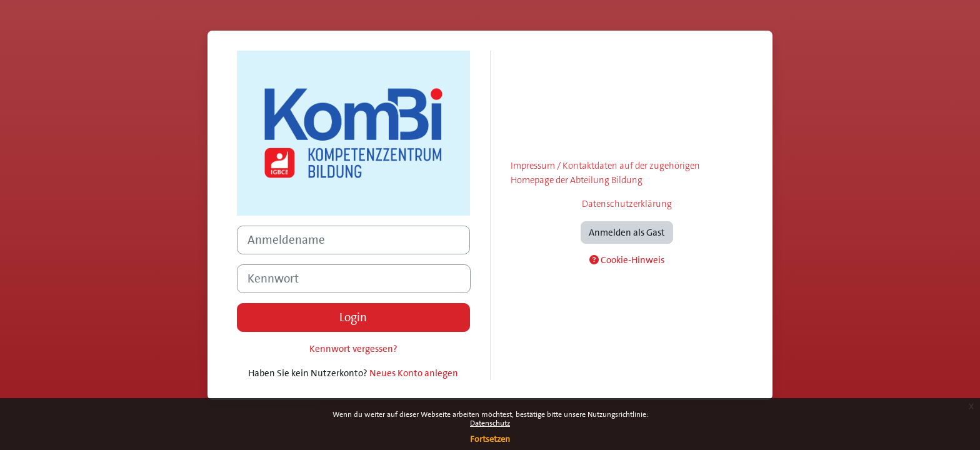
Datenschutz (490, 423)
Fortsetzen (490, 439)
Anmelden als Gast (627, 232)
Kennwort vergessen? (353, 349)
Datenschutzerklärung (627, 204)
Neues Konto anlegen (414, 373)
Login (353, 317)
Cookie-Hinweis (627, 260)
